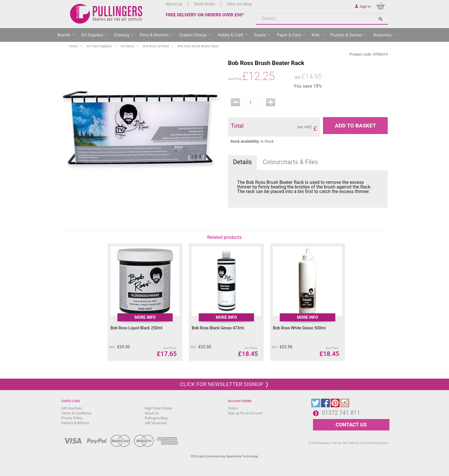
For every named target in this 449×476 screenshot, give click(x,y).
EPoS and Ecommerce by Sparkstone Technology (225, 456)
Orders (233, 408)
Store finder (204, 4)
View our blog (239, 4)
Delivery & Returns (75, 423)
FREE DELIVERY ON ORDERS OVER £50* (205, 15)
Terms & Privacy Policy (374, 443)
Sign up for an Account (245, 413)
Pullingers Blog (156, 418)
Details (242, 162)
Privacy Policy (72, 418)
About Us (152, 413)
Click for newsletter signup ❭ (224, 384)
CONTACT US (351, 425)
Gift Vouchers (72, 408)
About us (174, 4)
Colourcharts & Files (291, 162)
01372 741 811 (341, 413)
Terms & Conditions (76, 413)
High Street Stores (158, 408)
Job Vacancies (156, 423)
